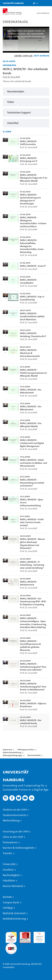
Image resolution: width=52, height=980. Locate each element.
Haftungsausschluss (26, 750)
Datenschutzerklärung (12, 752)
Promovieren (10, 842)
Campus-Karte (11, 902)
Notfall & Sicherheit (14, 913)
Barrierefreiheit (34, 755)
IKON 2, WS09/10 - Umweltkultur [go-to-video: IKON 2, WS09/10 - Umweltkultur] (29, 281)
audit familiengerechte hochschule (11, 937)
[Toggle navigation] (49, 3)
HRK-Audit (38, 933)
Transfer (8, 853)
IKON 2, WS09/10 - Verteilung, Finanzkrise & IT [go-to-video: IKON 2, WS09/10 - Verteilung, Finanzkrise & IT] (33, 335)
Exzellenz (8, 870)
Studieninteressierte (15, 815)
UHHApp (8, 908)
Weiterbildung (11, 821)
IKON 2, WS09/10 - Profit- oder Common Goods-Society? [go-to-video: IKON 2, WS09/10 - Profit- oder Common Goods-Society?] (32, 522)
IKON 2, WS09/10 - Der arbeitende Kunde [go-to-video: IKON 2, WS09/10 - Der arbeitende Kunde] (31, 722)
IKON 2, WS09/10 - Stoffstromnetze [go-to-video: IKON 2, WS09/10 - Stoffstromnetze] (29, 143)
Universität (9, 864)
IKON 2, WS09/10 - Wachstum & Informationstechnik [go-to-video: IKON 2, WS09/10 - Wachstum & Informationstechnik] (30, 353)
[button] (34, 3)
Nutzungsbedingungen (13, 755)
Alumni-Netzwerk (13, 886)
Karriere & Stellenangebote (19, 848)
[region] (26, 92)
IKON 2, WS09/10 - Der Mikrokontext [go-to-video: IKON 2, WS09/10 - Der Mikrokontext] (31, 408)
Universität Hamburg (13, 3)
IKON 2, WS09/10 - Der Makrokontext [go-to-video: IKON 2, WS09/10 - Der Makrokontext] (31, 391)
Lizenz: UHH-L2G (23, 56)
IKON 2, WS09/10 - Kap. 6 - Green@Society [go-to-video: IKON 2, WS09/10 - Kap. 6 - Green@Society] (32, 298)
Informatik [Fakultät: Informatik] (9, 65)
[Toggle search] (42, 3)
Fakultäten (9, 881)
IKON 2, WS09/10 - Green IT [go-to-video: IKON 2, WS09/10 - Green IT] (33, 266)
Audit (22, 933)
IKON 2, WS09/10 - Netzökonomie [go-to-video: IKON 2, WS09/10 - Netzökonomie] (29, 583)
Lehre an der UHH (13, 837)
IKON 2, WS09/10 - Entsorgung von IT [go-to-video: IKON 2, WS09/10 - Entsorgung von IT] (29, 160)
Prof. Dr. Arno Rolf (11, 77)
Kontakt (7, 897)
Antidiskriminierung (14, 919)
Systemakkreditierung (11, 945)
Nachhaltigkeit (11, 875)
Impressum (7, 750)
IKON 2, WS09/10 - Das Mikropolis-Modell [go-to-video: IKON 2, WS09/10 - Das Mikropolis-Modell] (31, 425)
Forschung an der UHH (16, 832)
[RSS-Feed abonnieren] (4, 132)
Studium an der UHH (15, 810)
